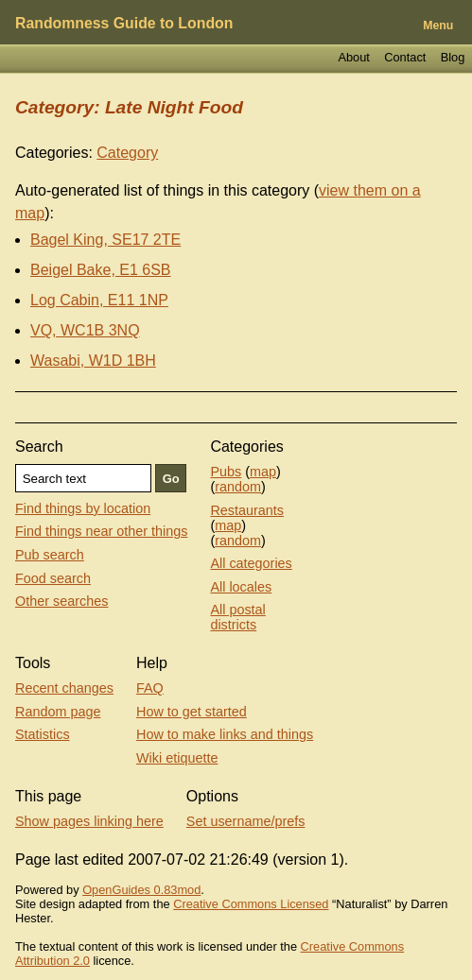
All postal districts (237, 617)
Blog (453, 57)
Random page (58, 712)
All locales (241, 587)
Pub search (50, 555)
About (353, 57)
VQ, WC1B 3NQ (85, 330)
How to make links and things (225, 734)
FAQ (150, 688)
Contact (405, 57)
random (238, 487)
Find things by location (83, 508)
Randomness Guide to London (124, 23)
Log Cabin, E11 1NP (99, 300)
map (263, 472)
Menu (438, 26)
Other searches (61, 601)
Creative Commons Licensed (251, 904)
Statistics (43, 734)
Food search (53, 578)
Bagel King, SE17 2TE (105, 240)
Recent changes (64, 688)
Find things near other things (101, 531)
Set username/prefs (246, 821)
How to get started (192, 712)
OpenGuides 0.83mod (141, 890)
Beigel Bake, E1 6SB (101, 270)
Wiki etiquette (177, 758)
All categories (251, 563)
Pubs (226, 472)
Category (127, 153)
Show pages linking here (89, 821)
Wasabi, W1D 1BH (93, 361)
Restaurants (247, 510)
